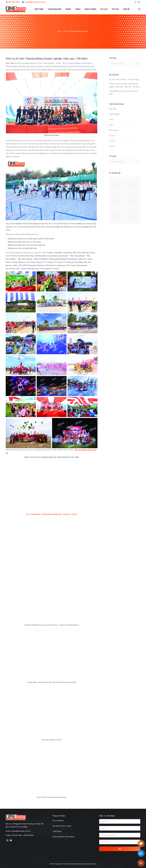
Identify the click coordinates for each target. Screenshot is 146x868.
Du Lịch (112, 136)
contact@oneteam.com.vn (34, 2)
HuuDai (94, 864)
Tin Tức (112, 141)
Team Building (114, 114)
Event (111, 119)
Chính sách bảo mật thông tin (64, 837)
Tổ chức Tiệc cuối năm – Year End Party (124, 80)
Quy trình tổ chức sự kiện (62, 826)
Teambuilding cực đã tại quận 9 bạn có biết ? (123, 93)
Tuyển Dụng (57, 831)
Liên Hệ (112, 146)
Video (111, 125)
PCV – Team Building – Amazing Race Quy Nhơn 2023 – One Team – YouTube (52, 514)
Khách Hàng (114, 130)
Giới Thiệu (113, 109)
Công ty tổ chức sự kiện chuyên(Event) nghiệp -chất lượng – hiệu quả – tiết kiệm (124, 85)
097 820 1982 (13, 2)
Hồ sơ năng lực (58, 821)
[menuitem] (39, 9)
